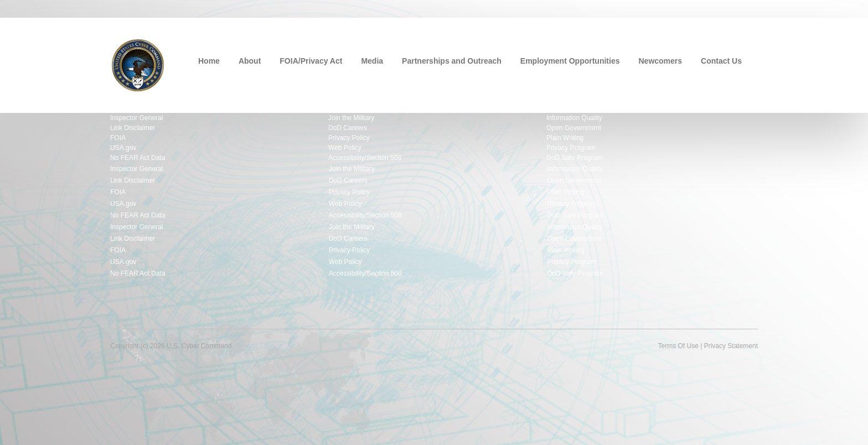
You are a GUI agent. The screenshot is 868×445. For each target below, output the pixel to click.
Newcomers (661, 61)
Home (209, 61)
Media (372, 61)
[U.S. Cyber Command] (138, 64)
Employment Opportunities (570, 61)
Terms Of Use (678, 346)
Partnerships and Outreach (452, 61)
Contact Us (721, 61)
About (250, 61)
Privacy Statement (731, 346)
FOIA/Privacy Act (311, 61)
